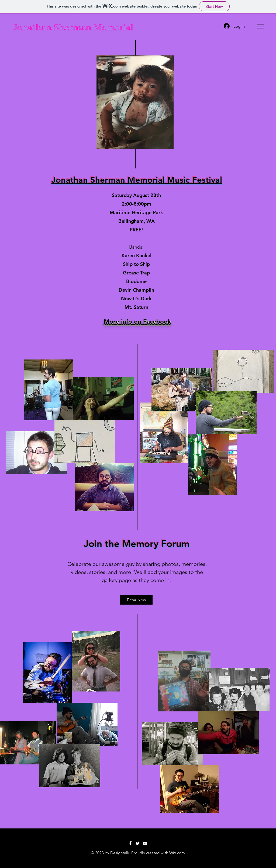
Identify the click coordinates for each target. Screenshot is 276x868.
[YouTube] (145, 843)
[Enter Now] (136, 600)
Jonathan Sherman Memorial (72, 27)
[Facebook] (130, 843)
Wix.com (177, 853)
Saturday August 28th (136, 195)
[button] (261, 26)
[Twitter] (138, 843)
